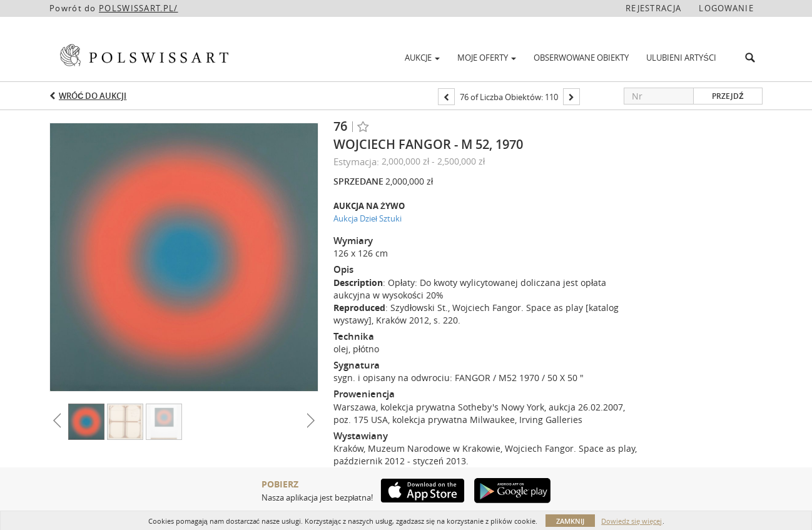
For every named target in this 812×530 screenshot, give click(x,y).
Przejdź (728, 96)
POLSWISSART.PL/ (139, 8)
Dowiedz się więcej (632, 521)
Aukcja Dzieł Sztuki (368, 218)
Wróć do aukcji (93, 96)
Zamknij (570, 521)
